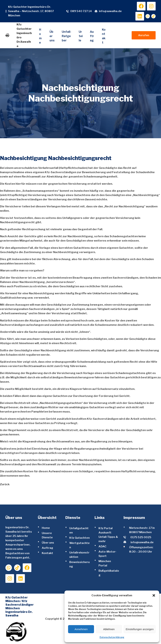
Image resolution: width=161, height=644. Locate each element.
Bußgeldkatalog (109, 573)
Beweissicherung (80, 564)
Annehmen (81, 629)
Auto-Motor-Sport (107, 554)
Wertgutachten (80, 545)
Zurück (5, 484)
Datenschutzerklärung (112, 637)
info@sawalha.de (110, 11)
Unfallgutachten (79, 530)
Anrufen (144, 35)
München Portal (105, 563)
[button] (154, 595)
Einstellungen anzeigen (140, 629)
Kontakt (47, 553)
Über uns (48, 543)
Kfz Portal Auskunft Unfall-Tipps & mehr (108, 535)
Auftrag (47, 548)
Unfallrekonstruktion (79, 555)
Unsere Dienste (47, 535)
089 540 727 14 (81, 11)
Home (46, 528)
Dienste (73, 518)
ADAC (102, 546)
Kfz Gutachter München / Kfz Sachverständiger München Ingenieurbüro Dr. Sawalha (20, 606)
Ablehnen (109, 629)
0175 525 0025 (141, 537)
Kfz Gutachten (80, 538)
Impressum (134, 518)
